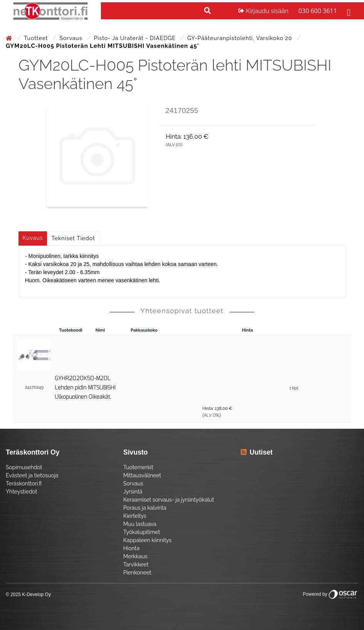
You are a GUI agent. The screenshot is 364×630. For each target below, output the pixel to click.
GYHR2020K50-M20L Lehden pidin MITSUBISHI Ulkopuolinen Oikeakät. (85, 388)
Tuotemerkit (138, 467)
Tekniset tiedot (73, 238)
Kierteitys (135, 516)
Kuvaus (33, 238)
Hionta (131, 548)
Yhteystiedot (22, 492)
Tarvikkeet (136, 564)
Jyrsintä (133, 492)
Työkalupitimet (142, 532)
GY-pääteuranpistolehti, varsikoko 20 (241, 38)
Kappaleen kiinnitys (147, 540)
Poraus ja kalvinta (145, 508)
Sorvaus (72, 38)
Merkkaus (135, 556)
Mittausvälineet (142, 475)
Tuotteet (37, 38)
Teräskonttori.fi (24, 483)
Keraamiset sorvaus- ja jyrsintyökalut (169, 500)
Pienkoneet (137, 573)
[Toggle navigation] (348, 11)
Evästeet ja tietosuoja (32, 475)
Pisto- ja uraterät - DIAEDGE (136, 38)
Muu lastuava (140, 524)
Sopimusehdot (24, 467)
